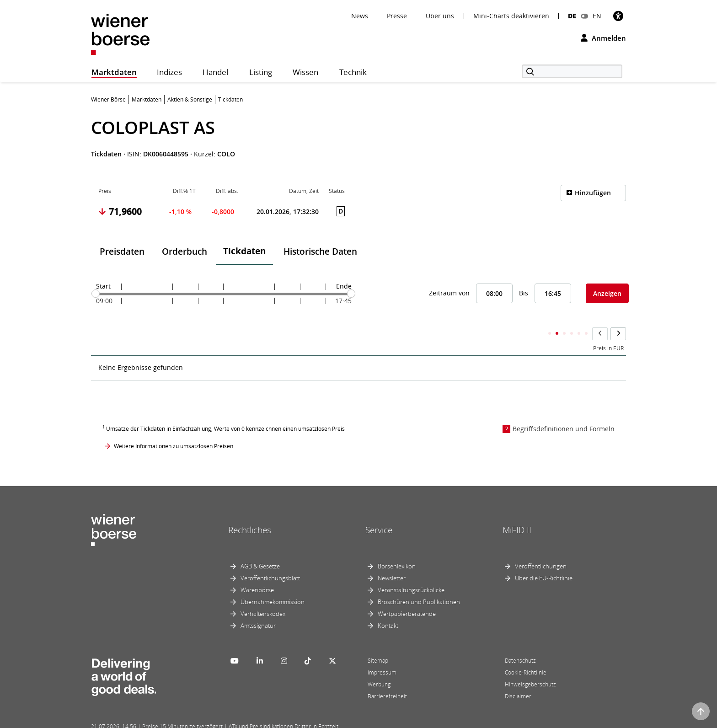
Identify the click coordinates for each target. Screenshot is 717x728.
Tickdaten (244, 251)
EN (597, 16)
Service (379, 512)
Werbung (379, 666)
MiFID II (517, 512)
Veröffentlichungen (541, 548)
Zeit (103, 330)
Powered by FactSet (172, 720)
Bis (524, 293)
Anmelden (603, 38)
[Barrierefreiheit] (618, 16)
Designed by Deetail (280, 720)
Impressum (382, 655)
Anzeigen (607, 293)
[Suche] (572, 71)
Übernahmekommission (273, 584)
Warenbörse (257, 572)
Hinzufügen (593, 193)
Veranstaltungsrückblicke (411, 572)
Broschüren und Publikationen (419, 584)
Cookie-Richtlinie (526, 655)
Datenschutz (520, 643)
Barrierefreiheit (387, 678)
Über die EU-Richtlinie (544, 560)
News (360, 16)
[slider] (96, 294)
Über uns (440, 16)
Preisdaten (122, 252)
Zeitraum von (449, 293)
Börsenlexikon (397, 548)
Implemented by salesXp (226, 720)
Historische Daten (320, 252)
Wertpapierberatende (407, 596)
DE (572, 16)
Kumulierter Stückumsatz (465, 330)
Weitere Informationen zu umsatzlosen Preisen (174, 428)
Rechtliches (250, 512)
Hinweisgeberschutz (530, 666)
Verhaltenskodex (263, 596)
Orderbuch (185, 252)
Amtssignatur (258, 608)
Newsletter (392, 560)
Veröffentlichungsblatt (270, 560)
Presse (397, 16)
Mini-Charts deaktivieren (511, 16)
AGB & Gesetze (260, 548)
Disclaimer (518, 678)
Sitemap (378, 643)
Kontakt (388, 608)
